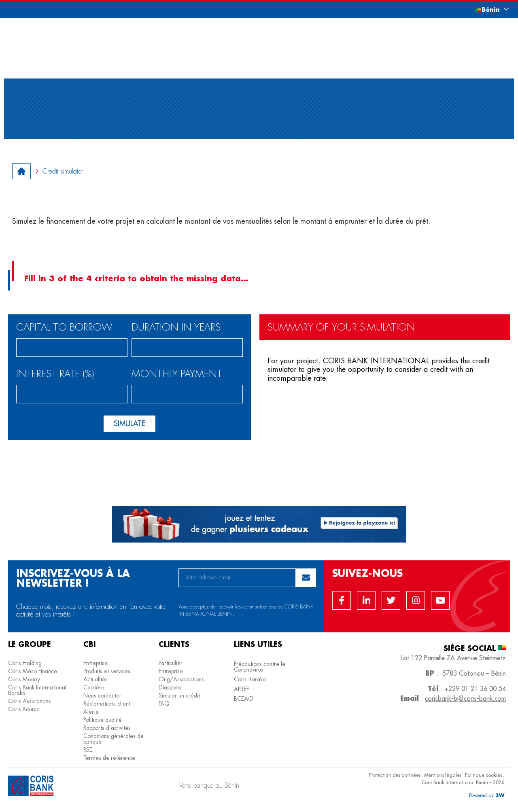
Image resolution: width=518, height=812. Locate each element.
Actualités (96, 679)
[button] (484, 10)
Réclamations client (107, 704)
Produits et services (107, 671)
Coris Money (24, 679)
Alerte (91, 712)
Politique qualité (103, 720)
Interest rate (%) (55, 374)
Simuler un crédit (179, 695)
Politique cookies (483, 775)
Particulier (171, 663)
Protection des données (395, 775)
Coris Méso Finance (33, 671)
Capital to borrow (64, 328)
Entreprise (96, 663)
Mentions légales (443, 775)
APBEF (241, 689)
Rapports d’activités (107, 728)
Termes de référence (109, 758)
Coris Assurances (30, 701)
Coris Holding (25, 663)
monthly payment (177, 374)
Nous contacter (102, 695)
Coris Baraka (250, 679)
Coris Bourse (24, 709)
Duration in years (176, 328)
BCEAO (244, 699)
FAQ (164, 704)
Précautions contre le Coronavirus (260, 667)
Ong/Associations (181, 679)
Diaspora (170, 687)
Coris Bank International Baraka (37, 690)
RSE (88, 750)
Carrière (94, 687)
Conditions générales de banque (114, 739)
